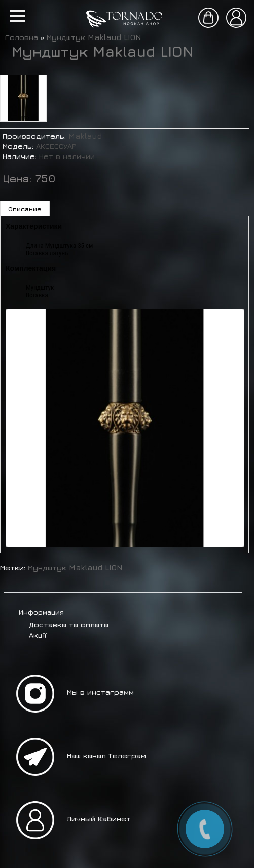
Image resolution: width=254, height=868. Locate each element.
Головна (22, 37)
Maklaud (85, 136)
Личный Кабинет (99, 819)
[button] (18, 16)
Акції (38, 635)
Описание (25, 209)
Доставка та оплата (69, 625)
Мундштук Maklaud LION (94, 37)
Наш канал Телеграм (106, 755)
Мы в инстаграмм (100, 692)
